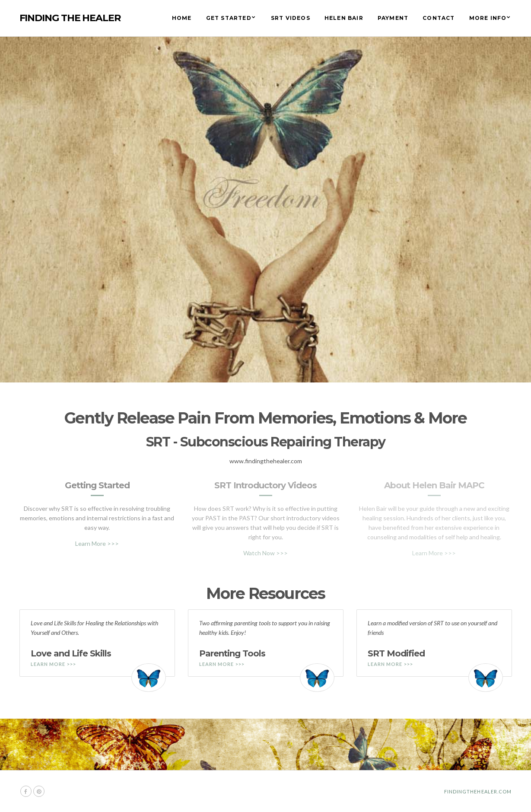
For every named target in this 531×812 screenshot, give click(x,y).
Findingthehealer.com (478, 791)
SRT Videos (291, 18)
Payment (393, 18)
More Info (488, 18)
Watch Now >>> (265, 553)
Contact (439, 18)
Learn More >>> (97, 543)
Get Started (229, 18)
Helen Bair (344, 18)
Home (182, 18)
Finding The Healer (70, 18)
